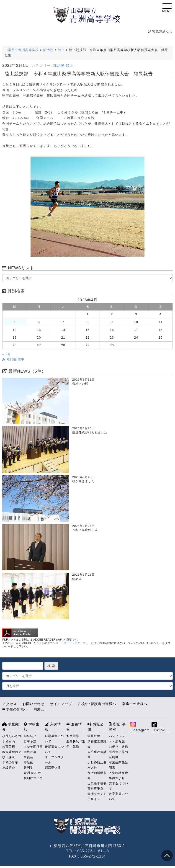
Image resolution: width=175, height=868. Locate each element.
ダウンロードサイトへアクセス (66, 643)
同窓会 (39, 709)
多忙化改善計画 (97, 755)
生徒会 (28, 757)
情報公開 (96, 727)
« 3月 (7, 354)
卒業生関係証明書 (118, 765)
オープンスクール (54, 760)
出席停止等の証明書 (118, 755)
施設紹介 (9, 768)
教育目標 (9, 747)
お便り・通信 (118, 747)
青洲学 (28, 768)
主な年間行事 (33, 747)
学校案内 (9, 741)
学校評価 (94, 736)
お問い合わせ (33, 704)
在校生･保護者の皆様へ (97, 704)
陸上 (70, 66)
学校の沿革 (10, 762)
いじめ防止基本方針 (97, 765)
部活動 (59, 66)
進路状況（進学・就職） (76, 744)
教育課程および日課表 (12, 755)
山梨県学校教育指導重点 (97, 786)
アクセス (10, 704)
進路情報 (74, 727)
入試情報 (53, 727)
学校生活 (32, 727)
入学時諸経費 (118, 773)
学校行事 (30, 752)
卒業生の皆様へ (135, 704)
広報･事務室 (117, 727)
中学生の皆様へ (15, 709)
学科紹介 (30, 736)
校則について (33, 778)
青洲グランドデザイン (97, 796)
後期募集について (54, 749)
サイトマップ (61, 704)
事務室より (117, 778)
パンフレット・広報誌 (117, 739)
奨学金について (118, 786)
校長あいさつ (12, 736)
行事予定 (30, 741)
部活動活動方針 (97, 775)
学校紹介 (11, 727)
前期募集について (54, 739)
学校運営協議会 (97, 744)
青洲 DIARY (32, 773)
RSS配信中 (13, 359)
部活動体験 (53, 768)
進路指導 (73, 736)
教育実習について (118, 796)
